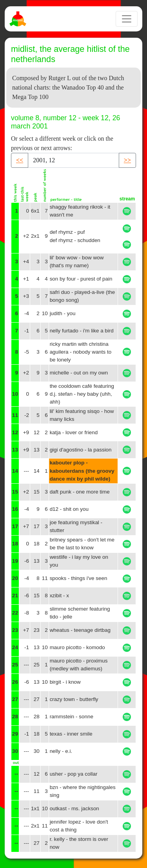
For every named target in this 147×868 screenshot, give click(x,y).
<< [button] (20, 160)
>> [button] (127, 160)
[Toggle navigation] (127, 19)
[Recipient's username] (73, 160)
